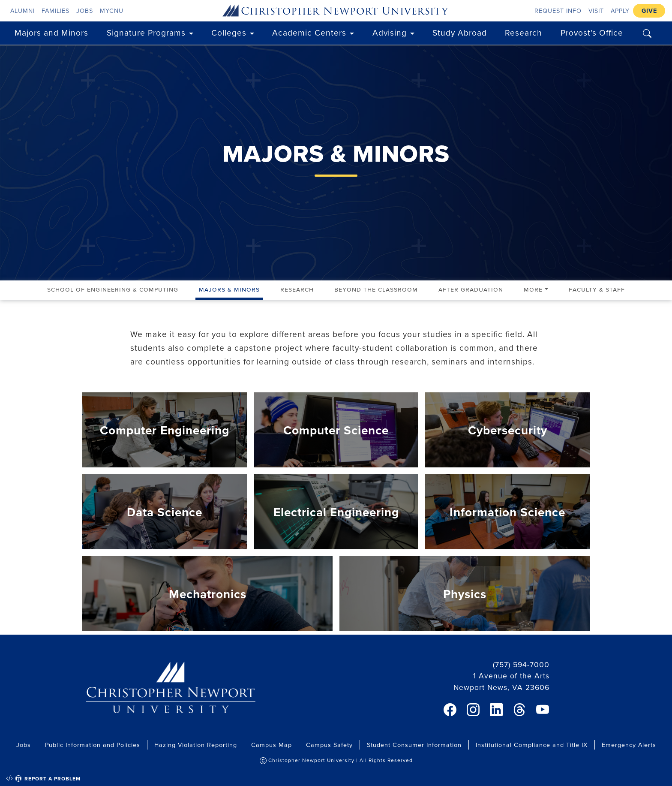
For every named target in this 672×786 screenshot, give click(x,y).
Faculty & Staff (597, 289)
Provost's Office (592, 32)
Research (523, 32)
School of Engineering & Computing (113, 289)
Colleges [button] (229, 32)
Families (55, 11)
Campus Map (271, 745)
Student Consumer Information (414, 745)
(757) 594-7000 (521, 664)
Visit (596, 11)
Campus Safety (329, 745)
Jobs (85, 11)
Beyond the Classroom (376, 289)
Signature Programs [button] (146, 32)
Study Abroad (460, 32)
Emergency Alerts (629, 745)
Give (649, 11)
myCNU (112, 11)
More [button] (533, 289)
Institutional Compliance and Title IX (532, 745)
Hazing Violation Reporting (196, 745)
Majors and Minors (51, 32)
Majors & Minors (229, 289)
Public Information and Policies (93, 745)
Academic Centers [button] (309, 32)
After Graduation (471, 289)
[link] (450, 710)
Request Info (558, 11)
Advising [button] (390, 32)
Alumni (22, 11)
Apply (620, 11)
